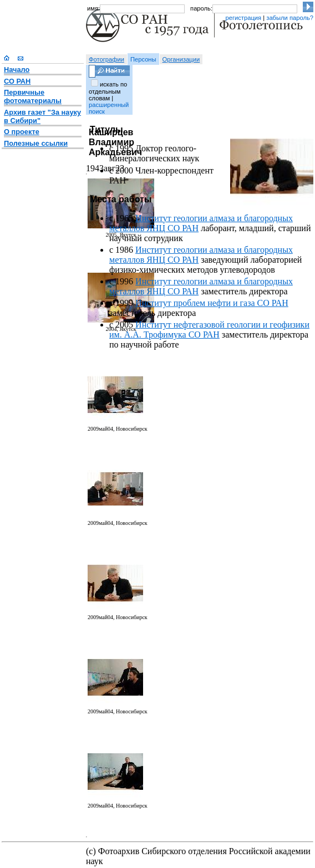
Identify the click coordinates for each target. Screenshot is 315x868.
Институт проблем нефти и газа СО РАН (212, 303)
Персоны (143, 59)
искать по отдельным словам (108, 91)
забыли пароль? (290, 18)
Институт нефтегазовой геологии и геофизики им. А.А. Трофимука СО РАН (209, 330)
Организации (181, 59)
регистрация (243, 18)
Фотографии (106, 59)
